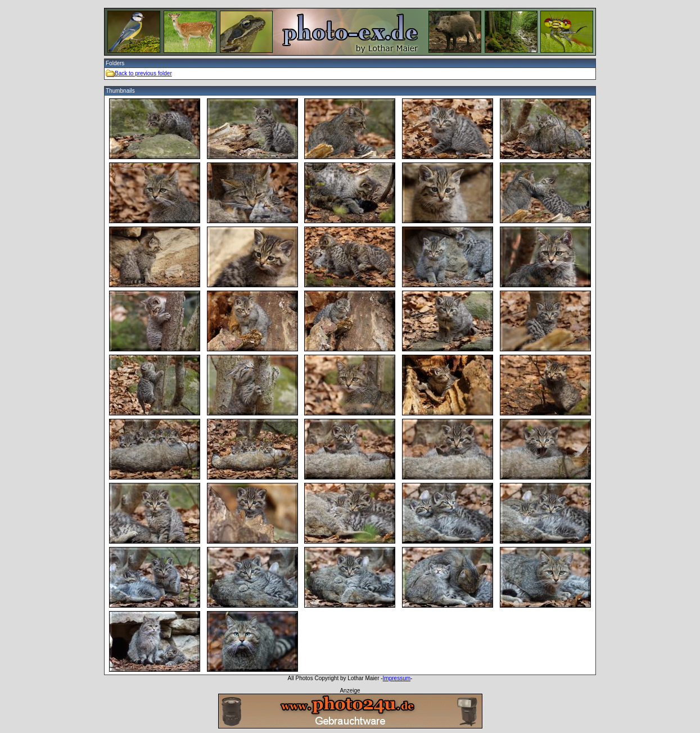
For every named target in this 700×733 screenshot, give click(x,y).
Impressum (397, 678)
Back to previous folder (143, 73)
